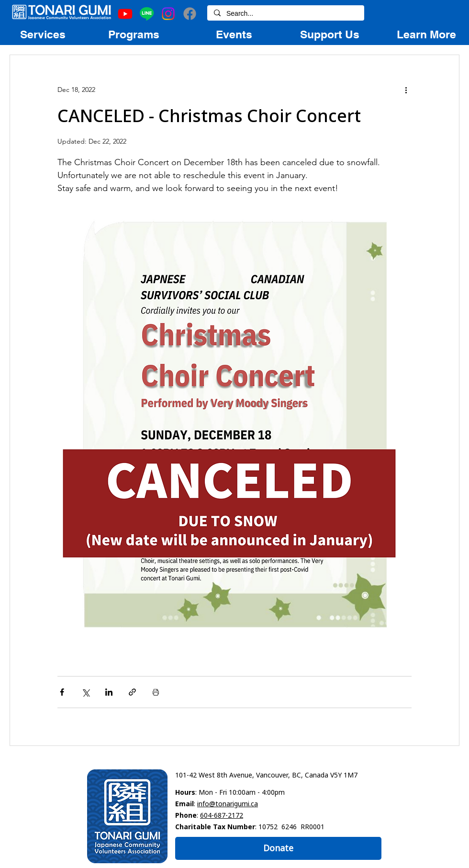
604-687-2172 (222, 815)
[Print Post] (156, 692)
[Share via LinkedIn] (109, 692)
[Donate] (278, 848)
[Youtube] (125, 14)
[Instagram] (168, 14)
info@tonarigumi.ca (228, 804)
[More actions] (406, 90)
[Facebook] (190, 14)
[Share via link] (132, 692)
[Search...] (285, 14)
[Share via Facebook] (62, 692)
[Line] (147, 14)
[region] (43, 34)
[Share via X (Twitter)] (85, 692)
